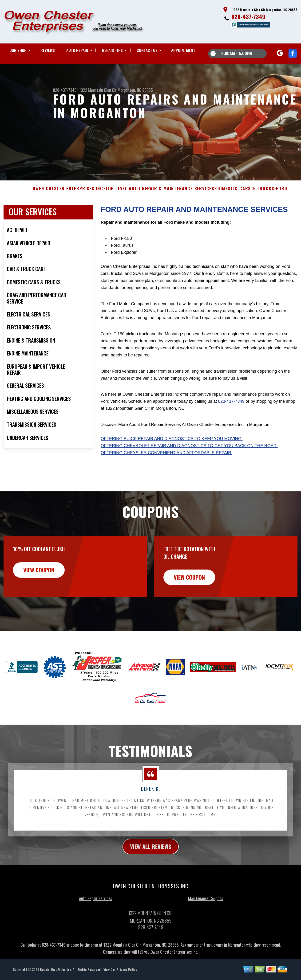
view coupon (39, 578)
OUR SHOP (18, 50)
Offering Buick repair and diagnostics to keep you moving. (172, 447)
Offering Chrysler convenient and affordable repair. (166, 461)
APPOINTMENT (183, 50)
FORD (282, 197)
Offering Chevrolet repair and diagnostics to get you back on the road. (189, 454)
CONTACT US (147, 50)
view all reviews (151, 855)
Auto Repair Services (95, 906)
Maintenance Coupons (206, 906)
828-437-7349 (248, 16)
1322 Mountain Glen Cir (98, 90)
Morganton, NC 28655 (135, 90)
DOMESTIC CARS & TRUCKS (245, 197)
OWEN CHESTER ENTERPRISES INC (68, 197)
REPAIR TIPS (112, 50)
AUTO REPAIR (77, 50)
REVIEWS (48, 50)
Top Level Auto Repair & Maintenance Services (160, 197)
